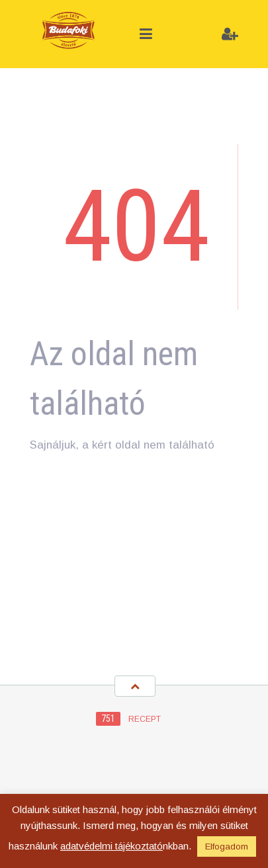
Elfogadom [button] (227, 846)
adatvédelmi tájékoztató (112, 846)
